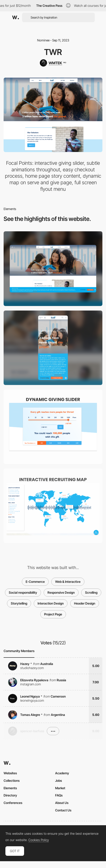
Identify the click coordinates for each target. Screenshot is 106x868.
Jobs (59, 781)
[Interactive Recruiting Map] (53, 506)
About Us (62, 803)
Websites (10, 773)
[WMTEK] (53, 63)
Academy (62, 773)
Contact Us (63, 810)
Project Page (53, 614)
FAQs (59, 795)
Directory (10, 795)
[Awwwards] (16, 17)
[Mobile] (53, 348)
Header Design (85, 603)
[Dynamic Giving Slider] (53, 427)
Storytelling (19, 603)
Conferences (13, 803)
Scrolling (91, 592)
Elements (10, 788)
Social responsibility (23, 592)
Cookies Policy (39, 840)
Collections (12, 781)
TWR (53, 52)
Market (60, 788)
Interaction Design (51, 603)
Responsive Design (61, 592)
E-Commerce (35, 582)
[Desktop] (53, 269)
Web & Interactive (68, 582)
